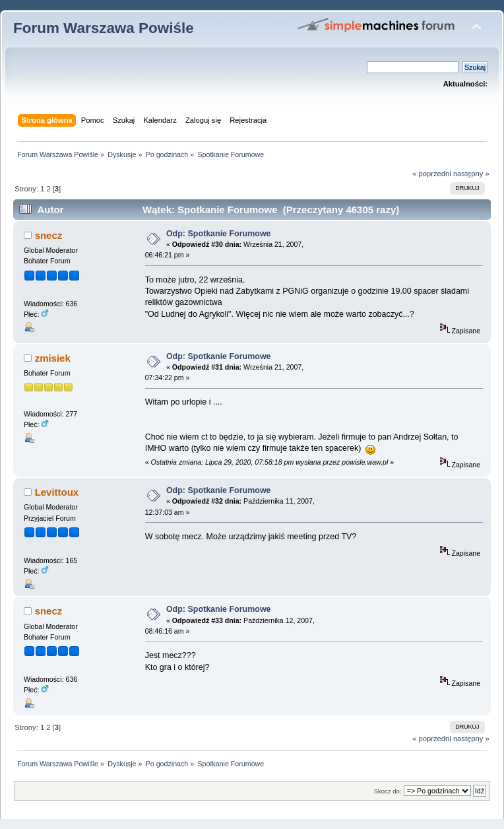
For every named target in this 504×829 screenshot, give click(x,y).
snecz (49, 235)
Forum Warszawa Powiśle (104, 28)
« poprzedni (432, 174)
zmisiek (53, 358)
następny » (471, 174)
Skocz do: (388, 791)
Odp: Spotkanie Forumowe (219, 234)
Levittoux (57, 492)
